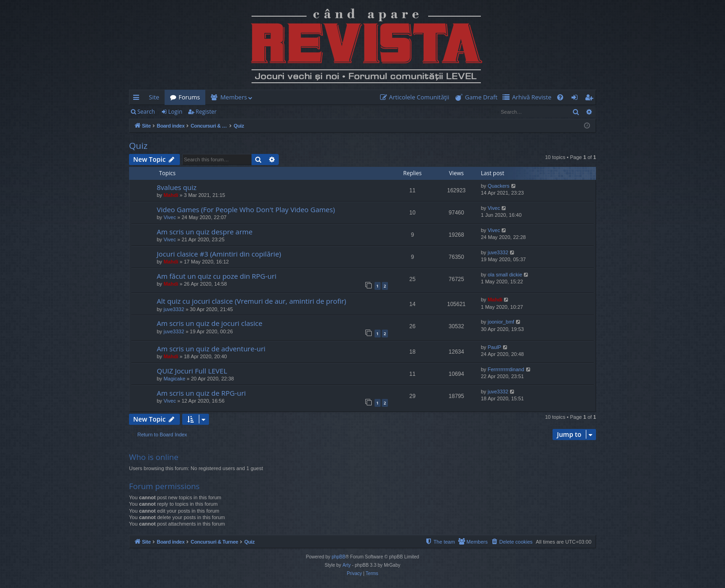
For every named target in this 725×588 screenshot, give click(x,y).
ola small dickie (505, 275)
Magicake (175, 379)
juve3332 (498, 252)
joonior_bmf (501, 322)
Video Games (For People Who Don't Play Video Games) (246, 209)
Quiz (138, 146)
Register (206, 112)
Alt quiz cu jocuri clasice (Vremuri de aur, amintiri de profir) (252, 301)
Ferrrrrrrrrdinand (506, 369)
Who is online (154, 457)
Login (175, 112)
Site (154, 97)
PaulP (495, 347)
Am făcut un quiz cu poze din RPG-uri (217, 276)
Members (233, 97)
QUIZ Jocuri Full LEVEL (192, 371)
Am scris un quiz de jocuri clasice (209, 323)
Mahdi (171, 195)
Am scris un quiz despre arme (205, 232)
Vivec (170, 217)
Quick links (138, 99)
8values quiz (177, 187)
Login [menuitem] (576, 99)
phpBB (338, 557)
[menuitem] (417, 97)
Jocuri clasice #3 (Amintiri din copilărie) (219, 254)
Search (146, 112)
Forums (189, 97)
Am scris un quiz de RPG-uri (201, 393)
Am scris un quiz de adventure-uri (211, 349)
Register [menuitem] (591, 99)
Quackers (499, 186)
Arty (347, 565)
